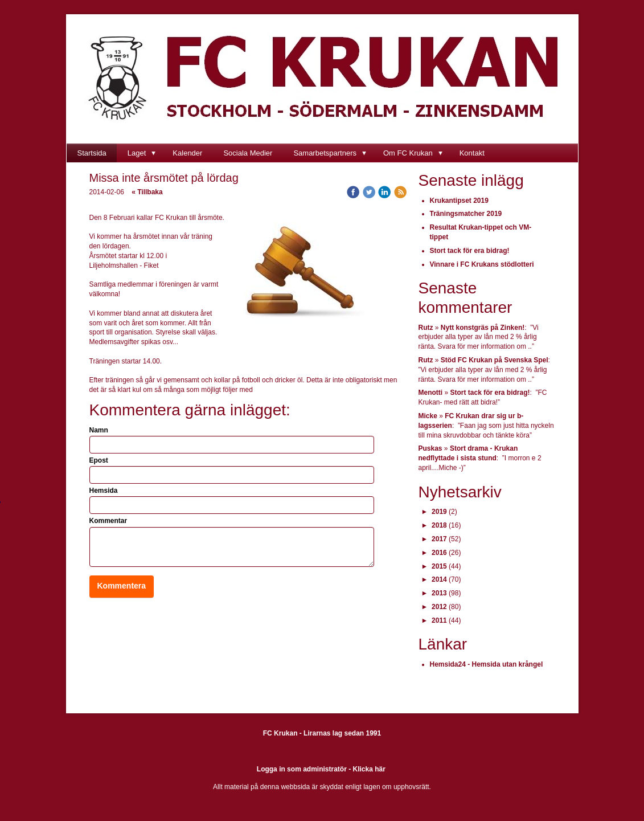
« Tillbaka (147, 192)
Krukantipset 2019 (459, 201)
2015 (439, 566)
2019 (439, 512)
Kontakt (472, 153)
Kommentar (108, 521)
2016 (439, 553)
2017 (439, 539)
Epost (99, 460)
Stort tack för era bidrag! (470, 251)
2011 (439, 620)
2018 (439, 525)
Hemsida (104, 491)
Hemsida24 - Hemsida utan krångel (487, 664)
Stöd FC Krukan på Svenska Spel (495, 360)
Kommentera (122, 586)
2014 (439, 579)
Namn (99, 430)
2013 (439, 593)
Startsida (92, 153)
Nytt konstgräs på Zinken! (483, 328)
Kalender (187, 153)
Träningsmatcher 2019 (466, 214)
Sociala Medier (248, 153)
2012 (439, 607)
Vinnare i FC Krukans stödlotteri (482, 264)
